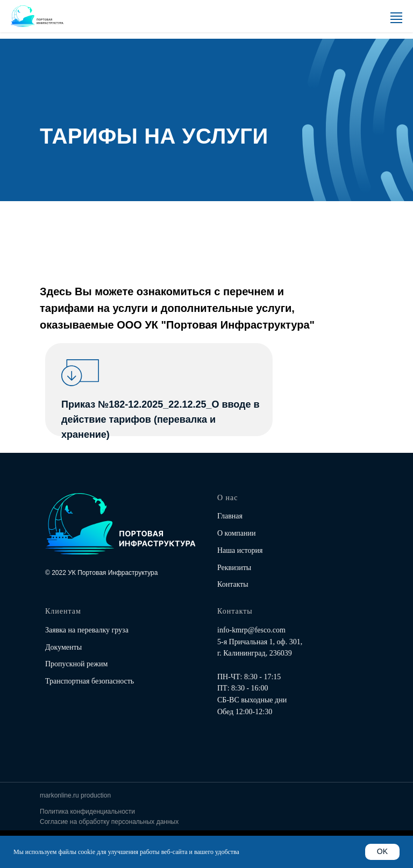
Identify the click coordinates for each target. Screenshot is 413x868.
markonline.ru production (75, 795)
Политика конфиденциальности (87, 812)
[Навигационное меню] (396, 19)
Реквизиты (234, 568)
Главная (230, 516)
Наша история (240, 550)
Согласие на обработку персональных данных (109, 822)
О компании (236, 533)
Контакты (233, 584)
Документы (63, 647)
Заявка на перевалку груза (87, 630)
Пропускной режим (76, 664)
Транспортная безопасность (90, 681)
